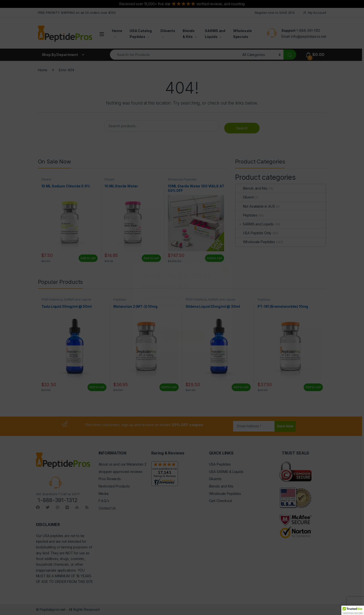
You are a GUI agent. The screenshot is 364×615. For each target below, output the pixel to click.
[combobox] (175, 55)
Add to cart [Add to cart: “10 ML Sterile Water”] (151, 258)
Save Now (285, 426)
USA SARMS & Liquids (226, 472)
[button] (353, 610)
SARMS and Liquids (215, 34)
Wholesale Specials (243, 34)
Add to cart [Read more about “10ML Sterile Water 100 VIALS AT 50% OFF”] (214, 258)
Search (242, 128)
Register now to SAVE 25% (275, 13)
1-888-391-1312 (308, 30)
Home (117, 31)
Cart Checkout (220, 501)
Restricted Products (114, 486)
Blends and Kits (251, 188)
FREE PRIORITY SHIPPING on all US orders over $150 (77, 13)
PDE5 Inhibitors (52, 299)
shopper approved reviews (121, 472)
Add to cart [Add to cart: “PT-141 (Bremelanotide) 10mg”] (313, 387)
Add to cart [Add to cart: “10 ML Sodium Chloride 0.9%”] (88, 258)
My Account (314, 13)
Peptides (246, 215)
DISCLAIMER (48, 525)
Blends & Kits (189, 34)
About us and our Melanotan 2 (122, 464)
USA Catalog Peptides (141, 34)
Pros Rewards (110, 479)
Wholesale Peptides (182, 179)
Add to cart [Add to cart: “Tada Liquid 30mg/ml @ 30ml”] (97, 387)
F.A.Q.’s (104, 501)
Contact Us (107, 508)
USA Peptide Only (254, 233)
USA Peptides (220, 464)
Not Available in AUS (255, 206)
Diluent (46, 179)
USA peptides (53, 536)
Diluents (168, 31)
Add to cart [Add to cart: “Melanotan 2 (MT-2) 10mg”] (169, 387)
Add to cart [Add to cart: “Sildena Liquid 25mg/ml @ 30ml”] (241, 387)
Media (104, 494)
